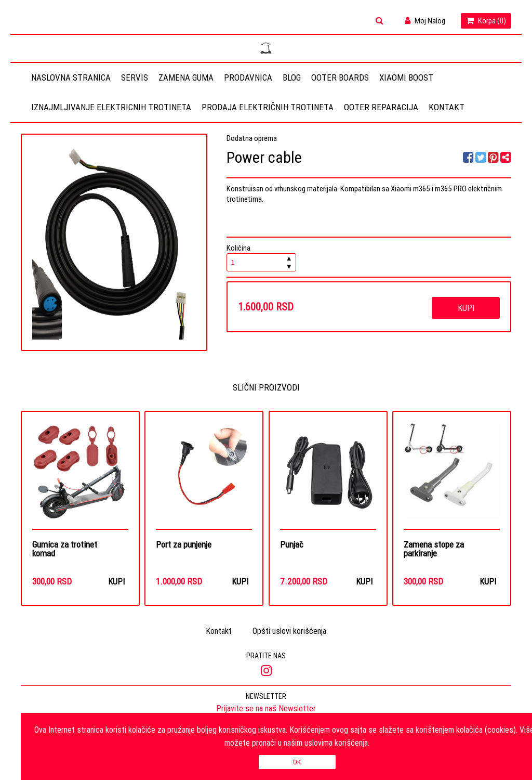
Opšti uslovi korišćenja (289, 632)
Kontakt (447, 107)
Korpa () (486, 21)
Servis (135, 77)
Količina (261, 257)
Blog (292, 77)
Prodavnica (248, 77)
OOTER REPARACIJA (381, 107)
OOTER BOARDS (340, 77)
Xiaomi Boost (406, 77)
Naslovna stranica (71, 77)
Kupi (466, 308)
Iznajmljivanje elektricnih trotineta (111, 107)
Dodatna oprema (252, 138)
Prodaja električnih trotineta (268, 107)
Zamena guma (186, 77)
